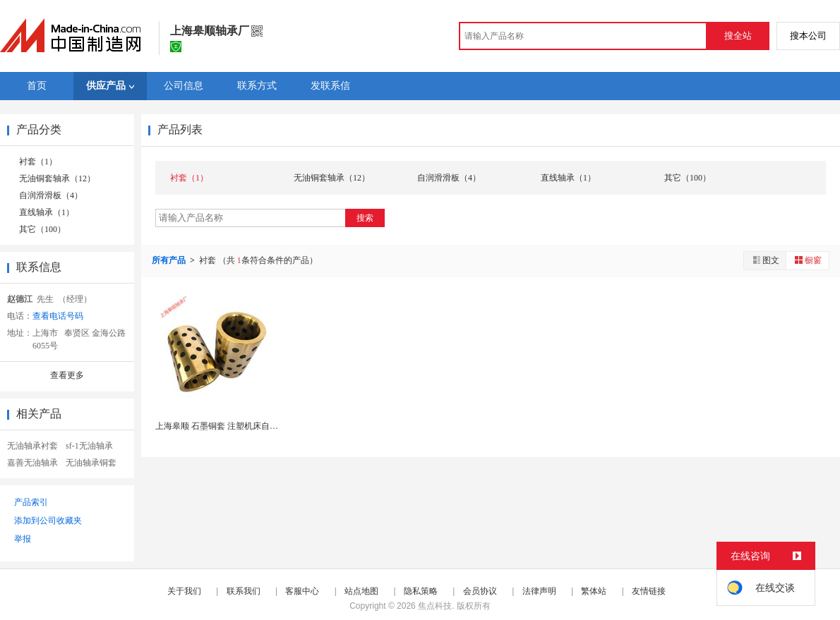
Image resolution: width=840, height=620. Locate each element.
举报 (23, 539)
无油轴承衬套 (32, 446)
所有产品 (170, 260)
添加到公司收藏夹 (48, 521)
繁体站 (594, 591)
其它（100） (42, 229)
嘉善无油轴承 (32, 463)
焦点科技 (435, 606)
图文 (765, 260)
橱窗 (808, 260)
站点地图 (361, 591)
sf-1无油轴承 (89, 446)
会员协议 (480, 591)
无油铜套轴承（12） (57, 178)
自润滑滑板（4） (51, 195)
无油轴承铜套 (91, 463)
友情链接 (649, 591)
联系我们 (244, 591)
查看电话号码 (58, 316)
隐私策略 (421, 591)
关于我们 (184, 591)
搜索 (365, 218)
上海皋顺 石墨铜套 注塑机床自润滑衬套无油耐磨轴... (254, 426)
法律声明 (539, 591)
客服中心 (302, 591)
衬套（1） (38, 162)
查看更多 (67, 375)
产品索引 (31, 502)
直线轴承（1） (47, 212)
